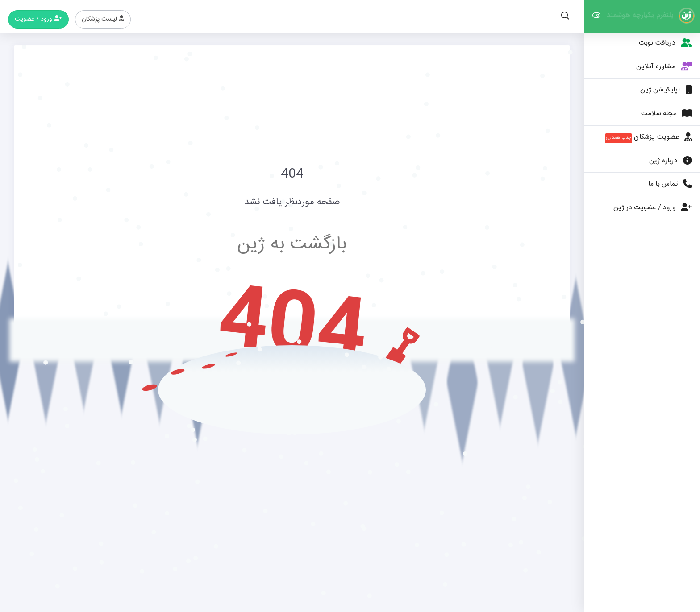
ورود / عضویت (38, 19)
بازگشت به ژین (292, 244)
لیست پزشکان (103, 19)
